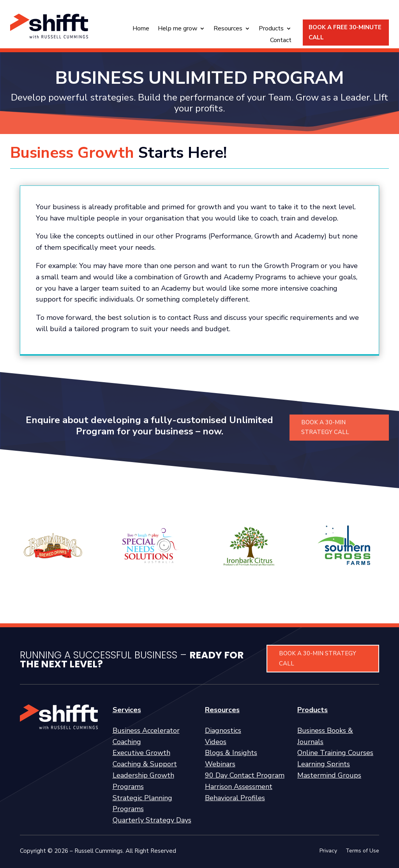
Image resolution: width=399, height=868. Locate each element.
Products (271, 29)
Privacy (328, 851)
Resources (228, 29)
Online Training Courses (335, 753)
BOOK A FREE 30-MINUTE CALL (345, 32)
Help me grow (177, 29)
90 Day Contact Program (245, 775)
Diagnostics (223, 730)
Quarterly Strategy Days (152, 820)
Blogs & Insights (231, 753)
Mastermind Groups (329, 775)
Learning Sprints (324, 764)
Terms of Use (362, 851)
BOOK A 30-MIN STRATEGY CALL (325, 427)
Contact (281, 41)
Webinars (220, 764)
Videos (216, 742)
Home (141, 29)
